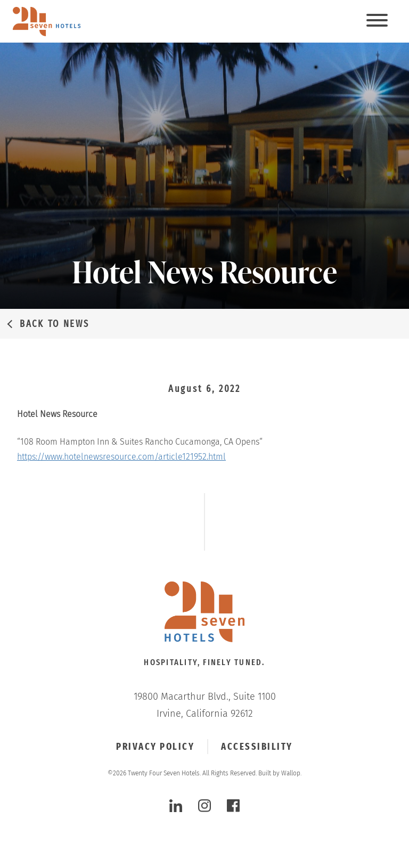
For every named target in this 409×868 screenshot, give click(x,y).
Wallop (291, 773)
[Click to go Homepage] (204, 613)
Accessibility (257, 747)
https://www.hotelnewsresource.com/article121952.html (121, 457)
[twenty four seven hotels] (47, 22)
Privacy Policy (155, 747)
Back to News (54, 324)
